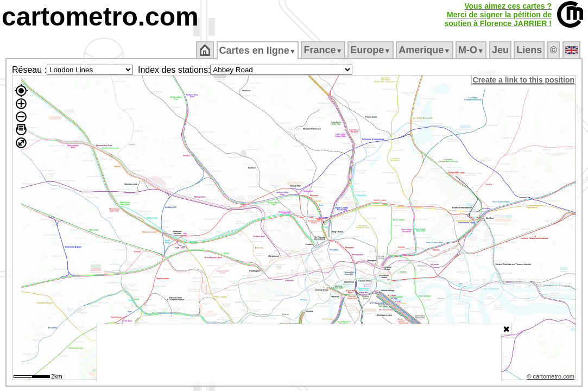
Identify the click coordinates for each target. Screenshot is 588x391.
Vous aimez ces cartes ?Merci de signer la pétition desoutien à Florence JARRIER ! (498, 15)
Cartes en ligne (258, 51)
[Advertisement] (299, 353)
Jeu (501, 50)
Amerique (425, 50)
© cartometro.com (552, 378)
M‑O (472, 50)
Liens (530, 50)
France (324, 50)
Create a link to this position (524, 80)
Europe (371, 50)
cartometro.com (100, 17)
